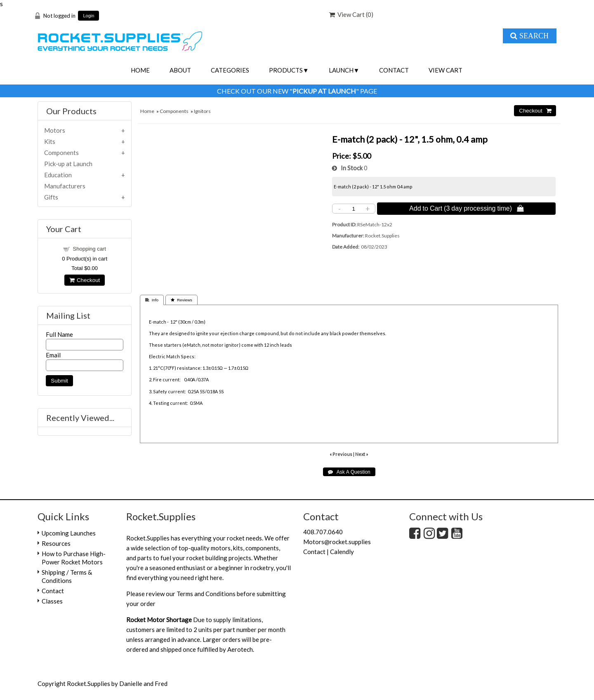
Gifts (51, 197)
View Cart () (351, 14)
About (180, 70)
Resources (56, 543)
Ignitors (202, 111)
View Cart (445, 70)
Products (286, 70)
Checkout (85, 280)
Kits (50, 141)
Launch (341, 70)
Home (140, 70)
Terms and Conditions (206, 594)
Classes (52, 601)
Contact (394, 70)
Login (88, 16)
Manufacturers (65, 186)
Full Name (59, 334)
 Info (152, 300)
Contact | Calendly (329, 552)
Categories (230, 70)
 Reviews (181, 300)
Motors (55, 130)
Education (58, 175)
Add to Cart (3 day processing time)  (466, 208)
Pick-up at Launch (68, 164)
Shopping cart (90, 249)
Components (174, 111)
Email (53, 355)
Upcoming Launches (69, 533)
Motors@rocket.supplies (337, 542)
